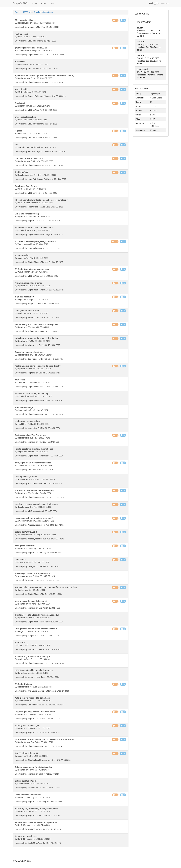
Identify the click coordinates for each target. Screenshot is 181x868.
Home (34, 3)
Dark (154, 3)
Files (53, 3)
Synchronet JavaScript (44, 12)
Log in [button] (165, 3)
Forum (44, 3)
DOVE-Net (27, 12)
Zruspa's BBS (20, 3)
